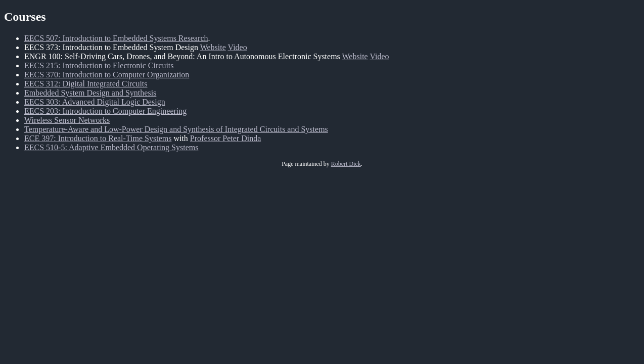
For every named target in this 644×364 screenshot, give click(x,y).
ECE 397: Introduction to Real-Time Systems (98, 138)
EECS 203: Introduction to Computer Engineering (105, 111)
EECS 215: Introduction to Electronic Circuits (99, 65)
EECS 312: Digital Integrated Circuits (86, 84)
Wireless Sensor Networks (67, 120)
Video (238, 47)
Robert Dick (346, 164)
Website (213, 47)
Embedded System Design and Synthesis (90, 93)
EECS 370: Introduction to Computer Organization (107, 75)
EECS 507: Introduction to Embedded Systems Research (116, 38)
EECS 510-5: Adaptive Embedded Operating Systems (111, 147)
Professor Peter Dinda (225, 138)
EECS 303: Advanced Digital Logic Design (95, 102)
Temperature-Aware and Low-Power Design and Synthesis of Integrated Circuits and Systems (176, 129)
